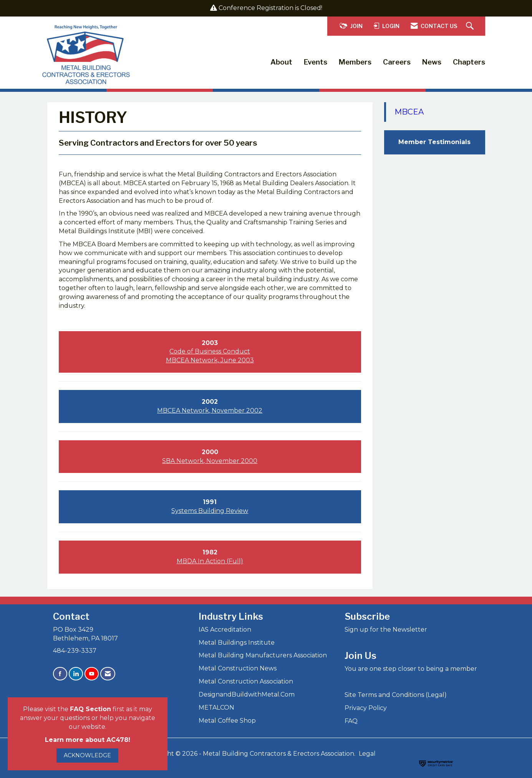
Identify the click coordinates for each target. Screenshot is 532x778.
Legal (367, 754)
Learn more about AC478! (88, 740)
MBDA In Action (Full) (210, 561)
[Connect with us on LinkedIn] (76, 674)
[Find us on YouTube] (92, 674)
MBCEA (409, 112)
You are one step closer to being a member (411, 669)
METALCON (216, 707)
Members (355, 62)
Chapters (469, 62)
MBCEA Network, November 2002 (210, 411)
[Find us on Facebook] (60, 674)
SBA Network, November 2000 (210, 461)
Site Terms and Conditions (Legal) (396, 695)
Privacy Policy (366, 708)
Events (316, 62)
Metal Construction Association (246, 681)
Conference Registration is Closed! (270, 8)
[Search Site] (471, 26)
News (432, 62)
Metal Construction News (238, 668)
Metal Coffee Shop (227, 721)
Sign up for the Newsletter (386, 630)
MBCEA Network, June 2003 (210, 360)
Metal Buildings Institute (237, 643)
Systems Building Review (210, 511)
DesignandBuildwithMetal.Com (247, 694)
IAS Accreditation (225, 630)
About (281, 62)
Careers (397, 62)
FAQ (351, 721)
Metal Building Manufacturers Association (263, 655)
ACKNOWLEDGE (87, 755)
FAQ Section (90, 709)
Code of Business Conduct (210, 351)
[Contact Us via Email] (108, 674)
